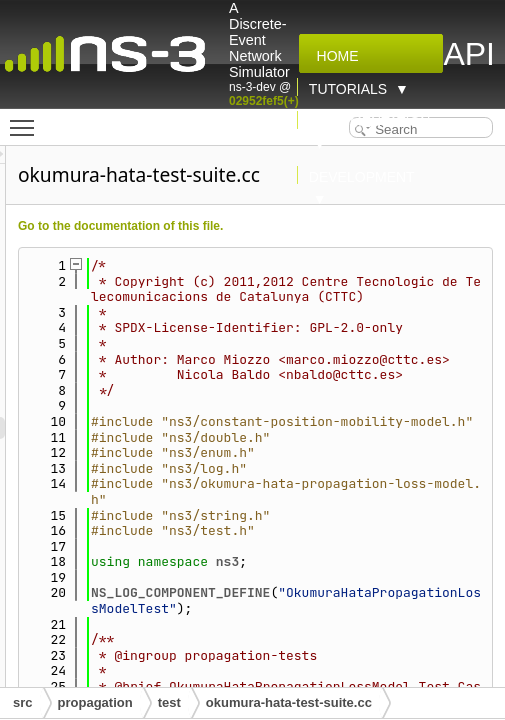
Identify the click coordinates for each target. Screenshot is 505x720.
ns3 (340, 639)
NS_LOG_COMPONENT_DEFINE (293, 670)
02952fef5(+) (264, 101)
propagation (95, 702)
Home (334, 56)
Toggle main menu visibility (27, 119)
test (169, 702)
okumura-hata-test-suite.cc (289, 702)
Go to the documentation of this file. (233, 226)
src (23, 702)
